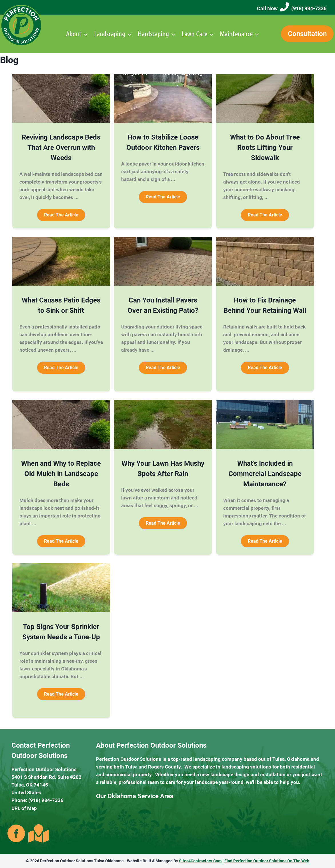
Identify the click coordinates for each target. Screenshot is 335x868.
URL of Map (24, 808)
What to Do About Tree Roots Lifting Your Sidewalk (265, 148)
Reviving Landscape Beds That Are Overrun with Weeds (61, 148)
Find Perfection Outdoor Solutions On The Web (267, 861)
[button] (61, 215)
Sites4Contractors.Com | (201, 861)
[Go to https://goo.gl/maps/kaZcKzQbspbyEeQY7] (37, 833)
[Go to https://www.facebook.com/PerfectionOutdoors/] (16, 834)
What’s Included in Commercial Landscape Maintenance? (265, 474)
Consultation (307, 34)
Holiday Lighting (181, 72)
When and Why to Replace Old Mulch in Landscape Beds (61, 474)
